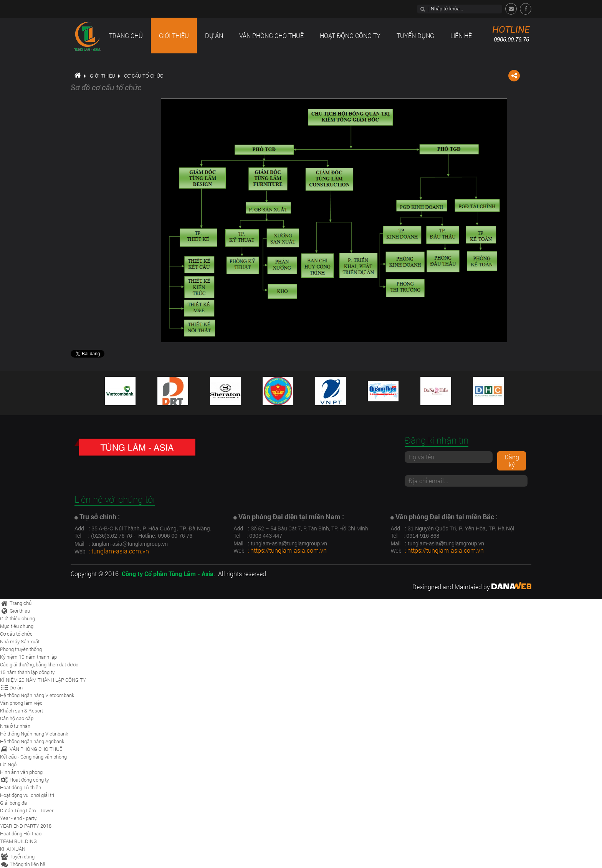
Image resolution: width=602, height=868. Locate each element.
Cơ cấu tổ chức (144, 76)
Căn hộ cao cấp (17, 718)
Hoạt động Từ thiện (21, 787)
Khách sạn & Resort (21, 711)
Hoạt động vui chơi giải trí (27, 795)
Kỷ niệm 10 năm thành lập (28, 657)
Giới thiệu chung (17, 618)
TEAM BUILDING (18, 841)
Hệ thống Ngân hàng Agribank (32, 741)
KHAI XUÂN (13, 849)
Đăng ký (512, 461)
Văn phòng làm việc (21, 703)
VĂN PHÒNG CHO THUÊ (31, 749)
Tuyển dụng (17, 856)
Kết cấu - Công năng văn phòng (33, 757)
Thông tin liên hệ (23, 864)
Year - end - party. (19, 818)
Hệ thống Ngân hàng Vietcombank (37, 695)
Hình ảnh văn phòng (21, 772)
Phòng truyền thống (21, 649)
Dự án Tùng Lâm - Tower (27, 810)
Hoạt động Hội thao (21, 833)
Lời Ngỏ (8, 764)
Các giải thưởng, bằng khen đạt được (39, 664)
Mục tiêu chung (17, 626)
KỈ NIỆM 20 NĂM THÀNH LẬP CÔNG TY (43, 680)
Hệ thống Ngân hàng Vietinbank (34, 734)
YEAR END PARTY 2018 (26, 826)
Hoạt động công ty (24, 780)
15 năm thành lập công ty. (28, 672)
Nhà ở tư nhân (15, 726)
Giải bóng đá (13, 803)
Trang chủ (16, 603)
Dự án (11, 687)
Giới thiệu (103, 76)
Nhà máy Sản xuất (20, 641)
